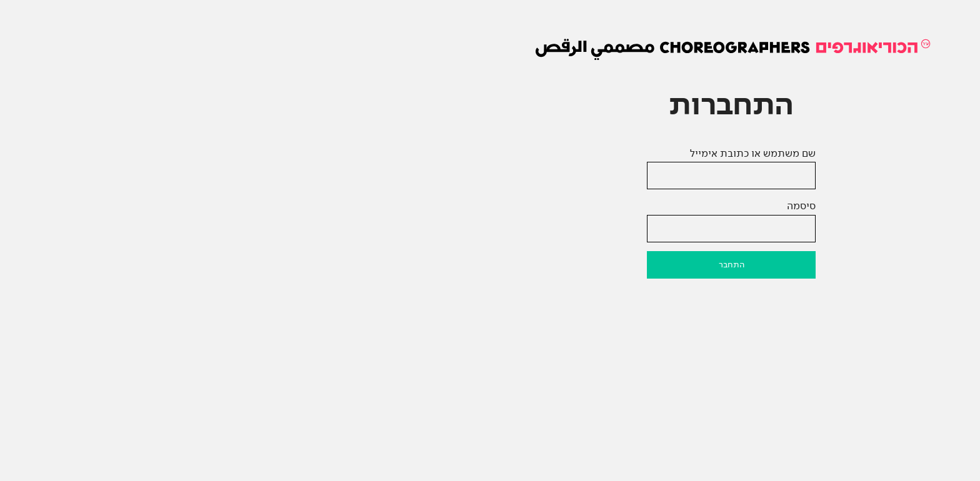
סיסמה (560, 206)
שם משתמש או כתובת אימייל (512, 153)
